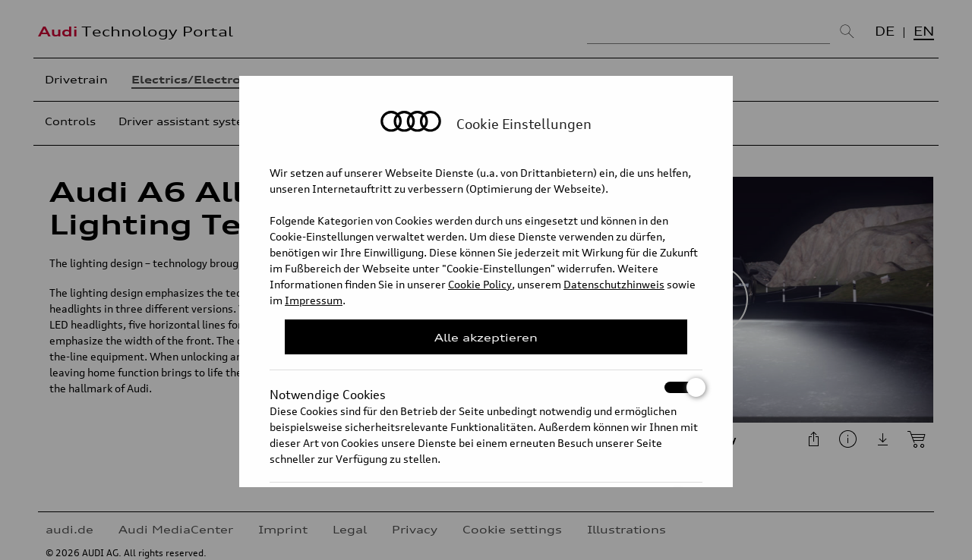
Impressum (314, 300)
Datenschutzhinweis (614, 284)
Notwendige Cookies (486, 387)
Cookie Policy (480, 284)
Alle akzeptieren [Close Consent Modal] (486, 337)
